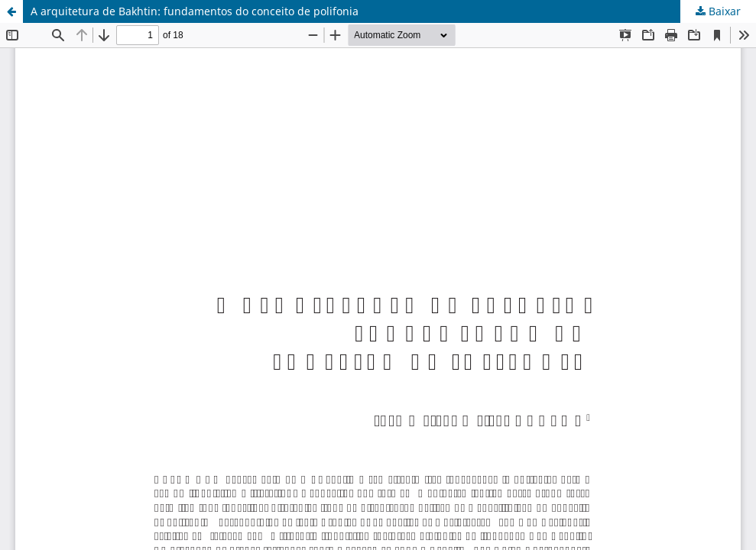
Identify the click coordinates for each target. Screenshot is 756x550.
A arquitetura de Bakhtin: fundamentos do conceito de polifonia (195, 11)
